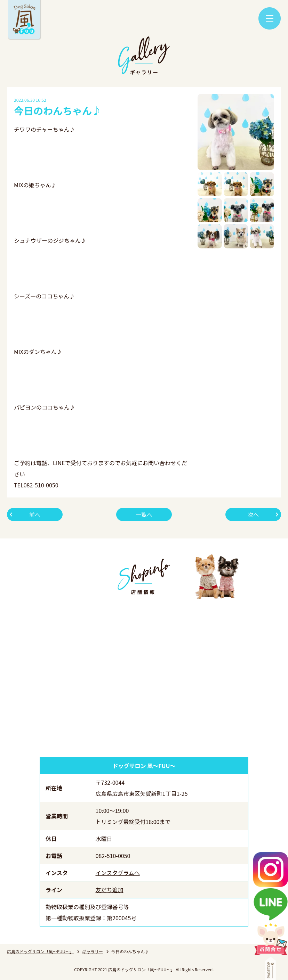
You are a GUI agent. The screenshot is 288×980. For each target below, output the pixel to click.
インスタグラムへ (118, 873)
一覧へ (144, 514)
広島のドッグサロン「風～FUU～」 (40, 951)
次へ (253, 514)
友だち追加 (110, 890)
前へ (35, 514)
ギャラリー (93, 951)
